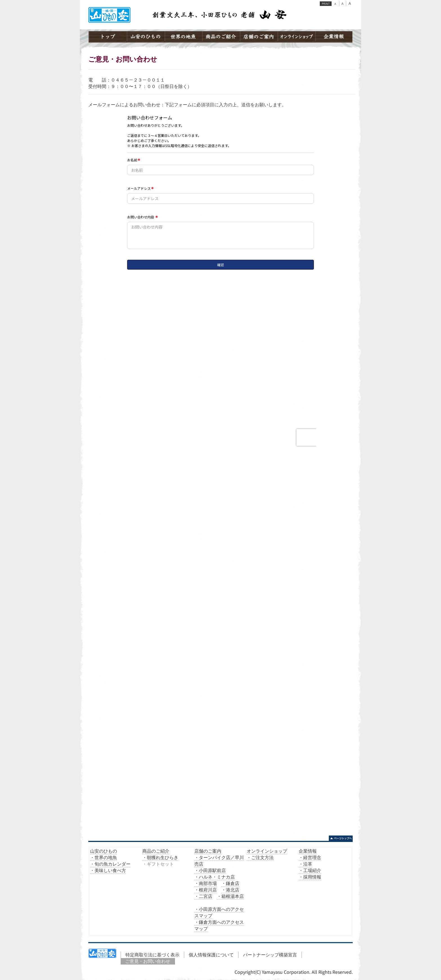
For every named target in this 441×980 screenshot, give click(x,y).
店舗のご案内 (208, 851)
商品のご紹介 (156, 851)
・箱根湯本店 (230, 896)
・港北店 (230, 890)
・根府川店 (206, 890)
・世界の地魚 (103, 857)
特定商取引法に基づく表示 (152, 955)
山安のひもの (103, 851)
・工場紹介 (310, 870)
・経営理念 (310, 857)
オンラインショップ (267, 851)
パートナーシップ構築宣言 (270, 955)
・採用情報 (310, 877)
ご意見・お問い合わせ (148, 961)
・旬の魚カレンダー (110, 864)
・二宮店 (203, 896)
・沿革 (305, 864)
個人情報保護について (211, 955)
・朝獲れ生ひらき (160, 857)
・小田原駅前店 (210, 870)
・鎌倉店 (230, 883)
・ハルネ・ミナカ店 (215, 877)
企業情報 (308, 851)
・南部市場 (206, 883)
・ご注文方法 (260, 857)
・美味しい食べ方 (108, 870)
